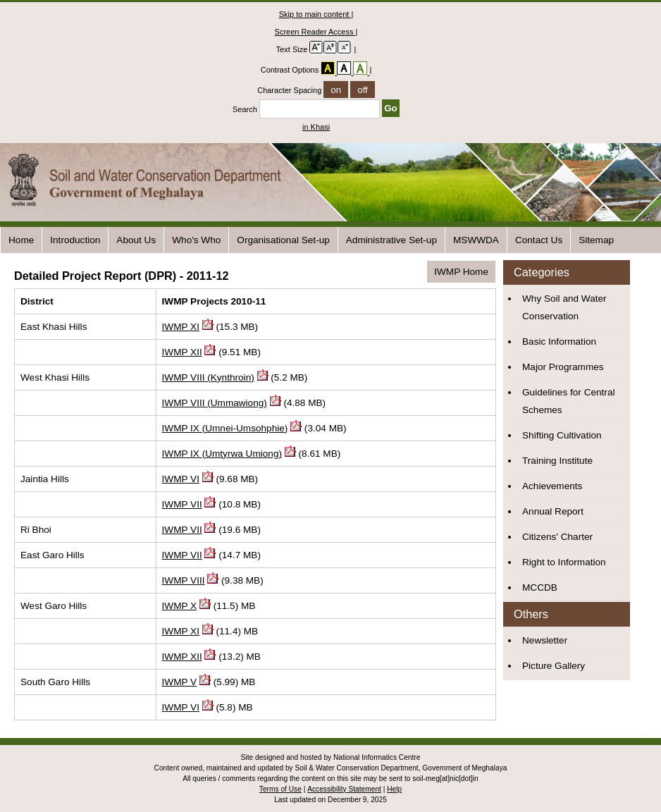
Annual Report (553, 511)
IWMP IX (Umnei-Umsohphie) (225, 428)
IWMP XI (181, 327)
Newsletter (545, 640)
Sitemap (596, 240)
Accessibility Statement (344, 789)
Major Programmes (563, 367)
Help (394, 789)
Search (307, 109)
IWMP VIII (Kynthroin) (208, 377)
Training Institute (557, 461)
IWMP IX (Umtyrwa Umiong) (222, 454)
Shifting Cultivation (562, 435)
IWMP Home (461, 272)
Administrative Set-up (391, 240)
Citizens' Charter (557, 537)
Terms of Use (280, 789)
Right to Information (564, 562)
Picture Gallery (554, 666)
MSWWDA (476, 240)
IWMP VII (182, 504)
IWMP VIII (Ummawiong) (215, 403)
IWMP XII (182, 352)
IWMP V (180, 682)
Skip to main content (315, 14)
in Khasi (316, 127)
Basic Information (559, 342)
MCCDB (540, 588)
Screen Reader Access (315, 32)
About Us (136, 240)
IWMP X (180, 606)
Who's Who (196, 240)
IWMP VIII (184, 580)
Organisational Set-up (283, 240)
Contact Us (539, 240)
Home (21, 240)
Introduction (75, 240)
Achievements (552, 486)
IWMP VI (181, 479)
